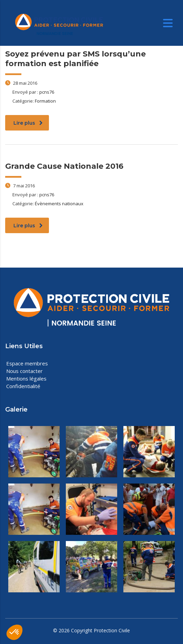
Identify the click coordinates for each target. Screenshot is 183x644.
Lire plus (28, 123)
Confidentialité (23, 386)
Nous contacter (24, 371)
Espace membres (27, 363)
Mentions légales (26, 378)
